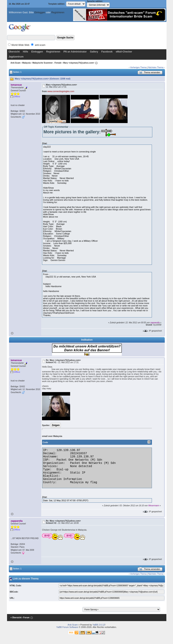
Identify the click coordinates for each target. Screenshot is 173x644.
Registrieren (58, 12)
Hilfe (26, 52)
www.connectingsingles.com (61, 91)
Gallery (94, 52)
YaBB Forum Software (67, 627)
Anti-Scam (15, 63)
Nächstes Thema (156, 67)
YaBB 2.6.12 (99, 625)
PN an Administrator (75, 52)
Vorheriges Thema (138, 67)
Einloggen (40, 12)
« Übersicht (16, 618)
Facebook (107, 52)
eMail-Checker (124, 52)
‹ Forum (26, 618)
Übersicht (14, 52)
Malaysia (27, 63)
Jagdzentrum (16, 57)
